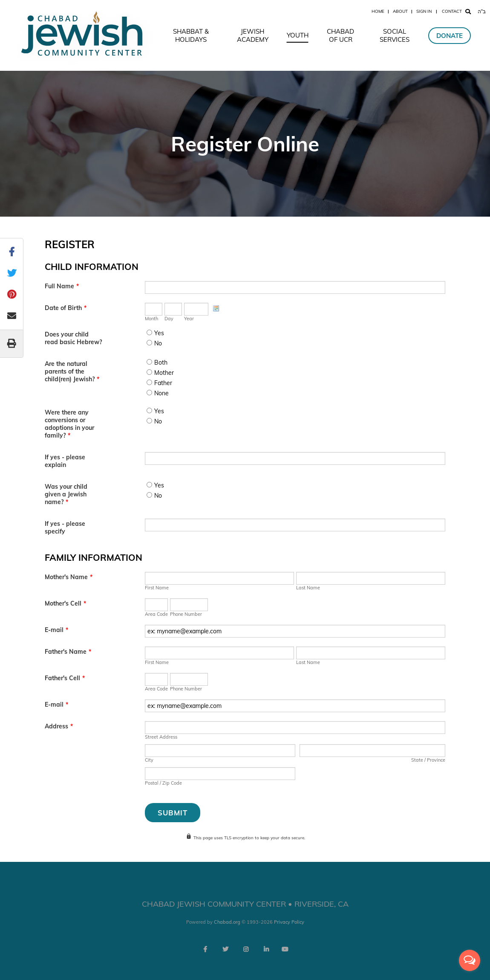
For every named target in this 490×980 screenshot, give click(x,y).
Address (59, 726)
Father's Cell (65, 678)
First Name (157, 588)
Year (189, 319)
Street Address (161, 737)
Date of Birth (66, 308)
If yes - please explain (65, 461)
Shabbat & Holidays (191, 35)
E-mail (56, 630)
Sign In (424, 11)
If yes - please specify (65, 528)
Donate (450, 36)
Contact (452, 11)
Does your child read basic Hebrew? (73, 338)
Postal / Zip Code (163, 783)
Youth (298, 35)
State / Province (428, 760)
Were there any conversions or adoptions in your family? (69, 424)
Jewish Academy (253, 35)
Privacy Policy (289, 922)
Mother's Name (69, 577)
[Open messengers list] (470, 960)
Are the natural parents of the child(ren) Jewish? (72, 371)
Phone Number (186, 614)
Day (169, 319)
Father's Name (68, 652)
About (400, 11)
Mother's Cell (65, 603)
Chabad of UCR (340, 35)
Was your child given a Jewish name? (66, 494)
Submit (173, 813)
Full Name (62, 286)
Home (378, 11)
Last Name (308, 588)
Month (151, 319)
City (149, 760)
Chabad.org (227, 922)
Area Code (156, 614)
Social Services (395, 35)
